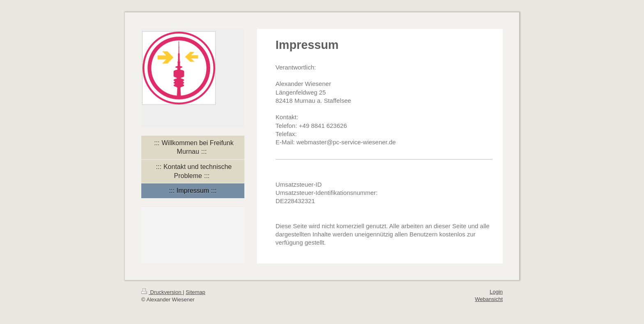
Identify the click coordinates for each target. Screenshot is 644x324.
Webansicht (489, 299)
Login (496, 292)
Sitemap (195, 292)
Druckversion (162, 292)
